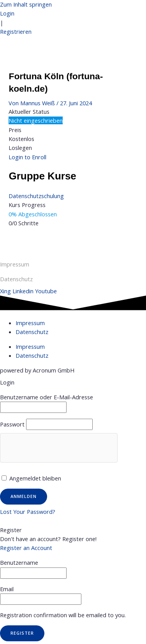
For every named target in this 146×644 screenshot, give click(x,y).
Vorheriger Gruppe (73, 240)
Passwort (12, 424)
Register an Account (26, 548)
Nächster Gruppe (73, 249)
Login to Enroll (27, 157)
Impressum (15, 264)
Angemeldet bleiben (31, 478)
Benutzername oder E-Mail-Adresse (47, 397)
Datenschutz (32, 332)
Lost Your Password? (28, 512)
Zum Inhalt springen (26, 4)
